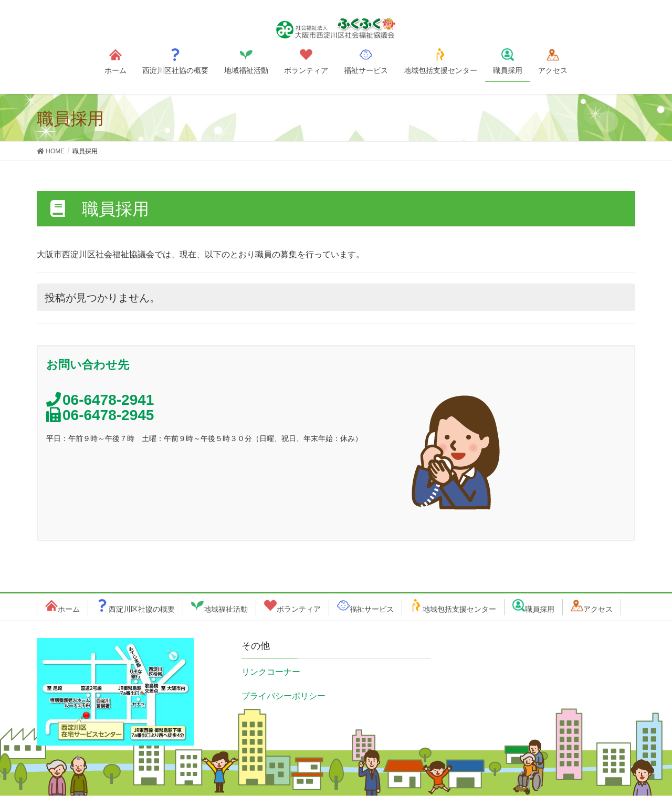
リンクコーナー (271, 672)
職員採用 (540, 609)
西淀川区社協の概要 (142, 609)
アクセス (598, 609)
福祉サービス (372, 609)
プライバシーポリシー (283, 696)
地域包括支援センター (459, 609)
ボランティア (299, 609)
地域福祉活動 (226, 609)
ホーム (69, 609)
